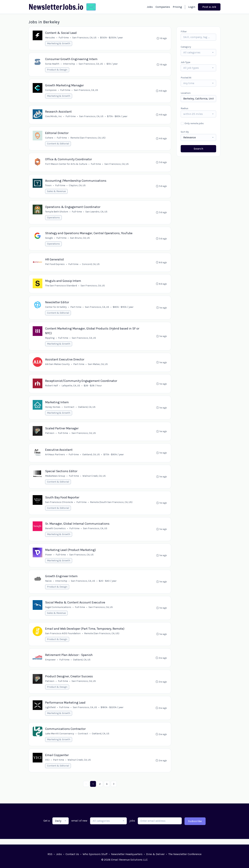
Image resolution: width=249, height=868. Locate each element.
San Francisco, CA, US (85, 38)
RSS (50, 854)
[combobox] (198, 53)
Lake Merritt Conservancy (60, 739)
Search (198, 149)
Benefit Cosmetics (56, 532)
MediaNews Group (55, 479)
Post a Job (209, 7)
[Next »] (114, 789)
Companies (163, 7)
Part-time (76, 309)
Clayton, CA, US (77, 187)
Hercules (50, 38)
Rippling (50, 340)
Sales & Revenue (57, 192)
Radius (185, 108)
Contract (69, 410)
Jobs (150, 7)
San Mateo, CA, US (98, 367)
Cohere (49, 139)
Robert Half (52, 388)
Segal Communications (58, 611)
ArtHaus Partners (55, 458)
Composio (51, 91)
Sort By (185, 132)
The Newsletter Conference (185, 854)
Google (49, 239)
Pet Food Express (55, 266)
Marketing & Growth (59, 44)
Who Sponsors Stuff (95, 854)
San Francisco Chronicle (59, 506)
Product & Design (57, 70)
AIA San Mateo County (58, 367)
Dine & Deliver (155, 854)
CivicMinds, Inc (54, 117)
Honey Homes (53, 410)
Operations (54, 219)
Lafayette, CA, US (71, 388)
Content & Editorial (58, 144)
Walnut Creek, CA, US (94, 479)
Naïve (49, 585)
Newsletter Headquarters (127, 854)
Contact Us (72, 854)
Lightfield (50, 712)
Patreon (50, 436)
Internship (69, 64)
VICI (47, 765)
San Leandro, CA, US (97, 213)
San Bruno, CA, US (80, 239)
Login (192, 7)
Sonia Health (52, 64)
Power (49, 559)
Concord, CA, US (91, 266)
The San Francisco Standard (61, 287)
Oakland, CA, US (87, 410)
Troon (49, 187)
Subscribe (195, 827)
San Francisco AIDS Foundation (63, 638)
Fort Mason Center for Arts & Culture (66, 165)
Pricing (177, 7)
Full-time (64, 38)
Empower (51, 664)
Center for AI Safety (56, 309)
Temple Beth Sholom (57, 213)
